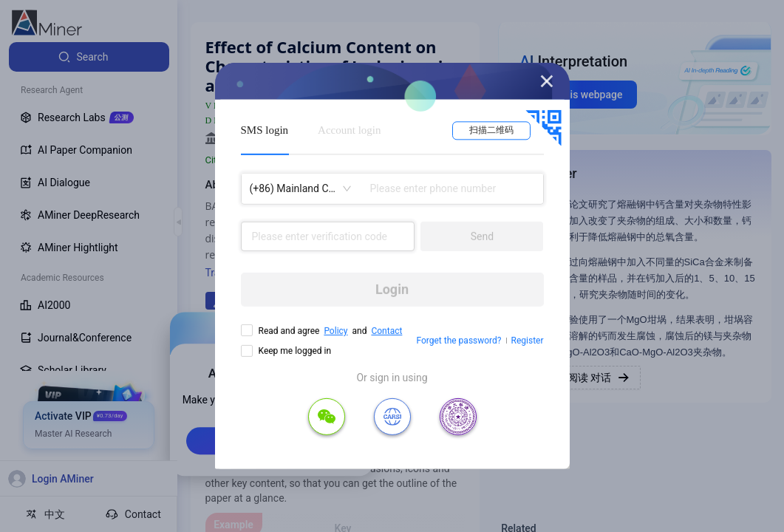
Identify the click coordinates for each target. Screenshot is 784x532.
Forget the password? (459, 341)
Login (392, 289)
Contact (386, 331)
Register (528, 341)
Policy (335, 331)
